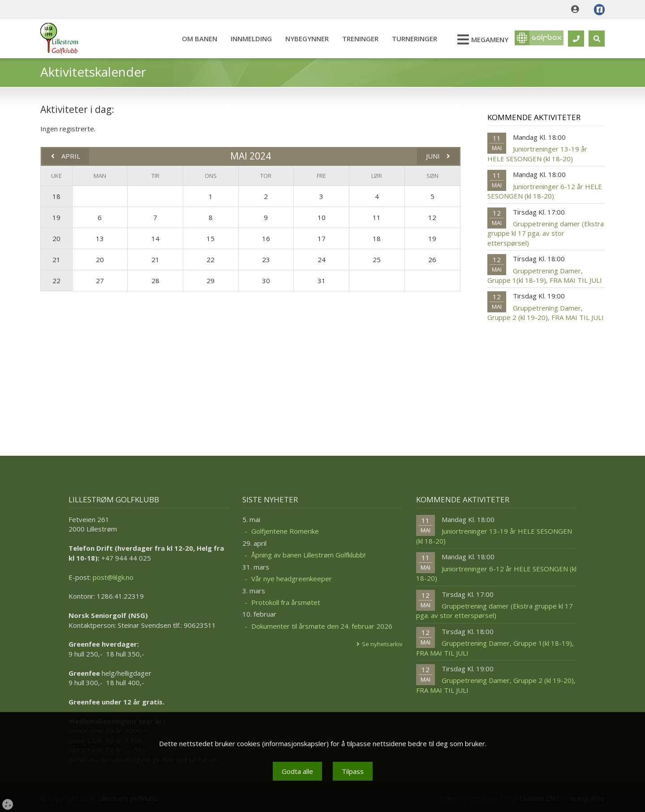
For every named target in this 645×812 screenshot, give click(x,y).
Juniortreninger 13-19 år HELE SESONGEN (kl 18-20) (537, 153)
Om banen (195, 39)
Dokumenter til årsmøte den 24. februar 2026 (322, 626)
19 (56, 217)
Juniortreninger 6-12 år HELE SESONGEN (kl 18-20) (545, 191)
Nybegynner (303, 39)
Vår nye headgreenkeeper (292, 579)
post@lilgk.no (113, 577)
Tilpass (353, 771)
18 (56, 196)
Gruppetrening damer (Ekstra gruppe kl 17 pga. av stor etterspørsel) (546, 233)
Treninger (356, 39)
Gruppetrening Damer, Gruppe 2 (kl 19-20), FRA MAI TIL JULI (546, 313)
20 (56, 238)
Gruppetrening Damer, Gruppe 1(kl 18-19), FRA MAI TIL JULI (545, 275)
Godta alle (297, 771)
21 (56, 259)
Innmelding (247, 39)
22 (56, 281)
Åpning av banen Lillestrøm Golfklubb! (308, 555)
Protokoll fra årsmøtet (286, 602)
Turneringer (410, 39)
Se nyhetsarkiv (382, 644)
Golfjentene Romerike (285, 531)
